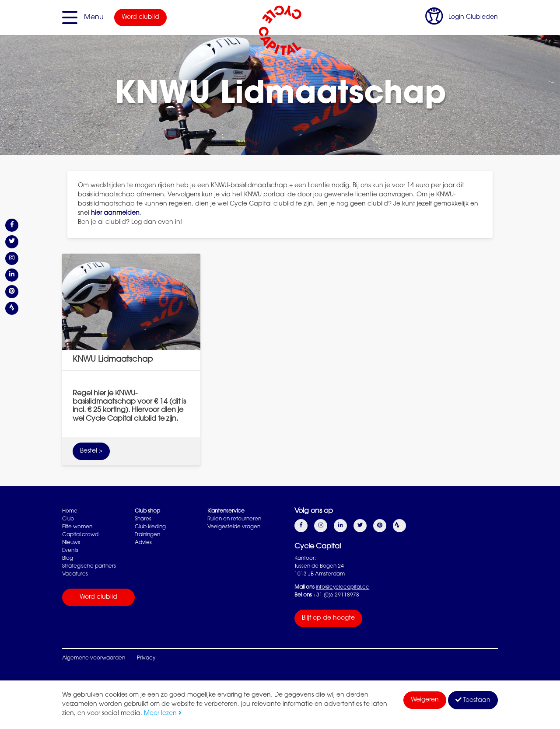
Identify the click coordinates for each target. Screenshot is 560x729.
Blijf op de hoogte (328, 618)
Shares (143, 519)
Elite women (77, 527)
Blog (68, 558)
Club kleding (150, 527)
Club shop (147, 511)
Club (68, 519)
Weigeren (425, 700)
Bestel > (91, 451)
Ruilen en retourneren (234, 519)
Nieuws (71, 543)
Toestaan (473, 700)
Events (70, 551)
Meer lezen (163, 714)
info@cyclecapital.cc (343, 587)
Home (70, 511)
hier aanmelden (115, 213)
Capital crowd (80, 535)
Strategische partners (89, 566)
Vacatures (75, 574)
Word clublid (140, 17)
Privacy (146, 658)
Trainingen (147, 535)
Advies (143, 543)
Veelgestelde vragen (234, 527)
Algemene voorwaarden (94, 658)
